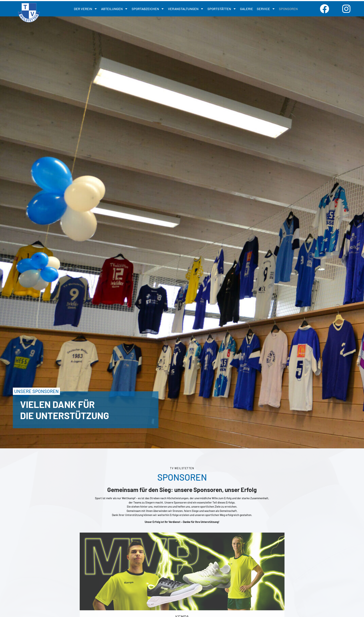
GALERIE (247, 9)
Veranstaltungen (186, 9)
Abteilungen (115, 9)
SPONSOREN (288, 9)
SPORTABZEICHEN (148, 9)
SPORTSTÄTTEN (222, 9)
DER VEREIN (86, 9)
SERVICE (266, 9)
